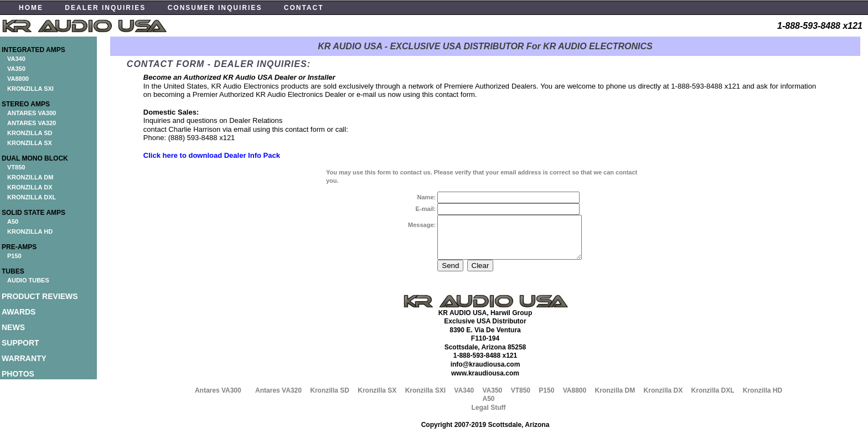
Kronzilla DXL (713, 399)
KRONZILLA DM (30, 177)
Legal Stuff (488, 416)
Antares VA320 (278, 399)
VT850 (16, 167)
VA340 (16, 59)
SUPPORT (20, 343)
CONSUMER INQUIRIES (215, 8)
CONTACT (304, 8)
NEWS (13, 327)
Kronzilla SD (330, 399)
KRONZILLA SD (30, 133)
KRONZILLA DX (30, 187)
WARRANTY (24, 358)
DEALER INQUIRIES (105, 8)
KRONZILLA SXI (30, 89)
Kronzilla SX (377, 399)
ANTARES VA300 (32, 113)
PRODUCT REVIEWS (40, 296)
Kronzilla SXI (425, 399)
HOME (31, 8)
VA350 (16, 69)
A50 (13, 222)
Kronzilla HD (763, 399)
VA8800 (18, 79)
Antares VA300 (218, 399)
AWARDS (19, 312)
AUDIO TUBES (28, 280)
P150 (14, 256)
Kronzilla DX (663, 399)
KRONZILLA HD (30, 231)
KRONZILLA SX (30, 143)
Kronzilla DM (615, 399)
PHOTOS (18, 374)
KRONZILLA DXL (32, 197)
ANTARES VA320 (32, 123)
